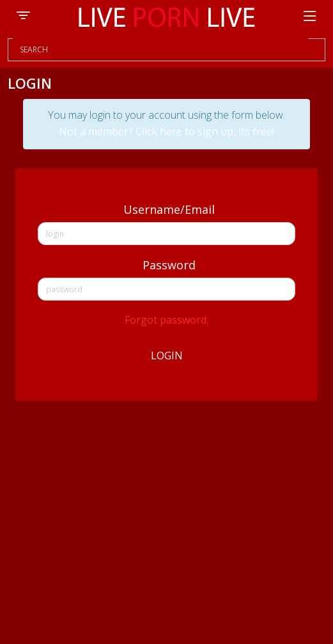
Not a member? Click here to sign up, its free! (166, 131)
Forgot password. (166, 320)
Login (167, 356)
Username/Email (169, 209)
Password (169, 265)
